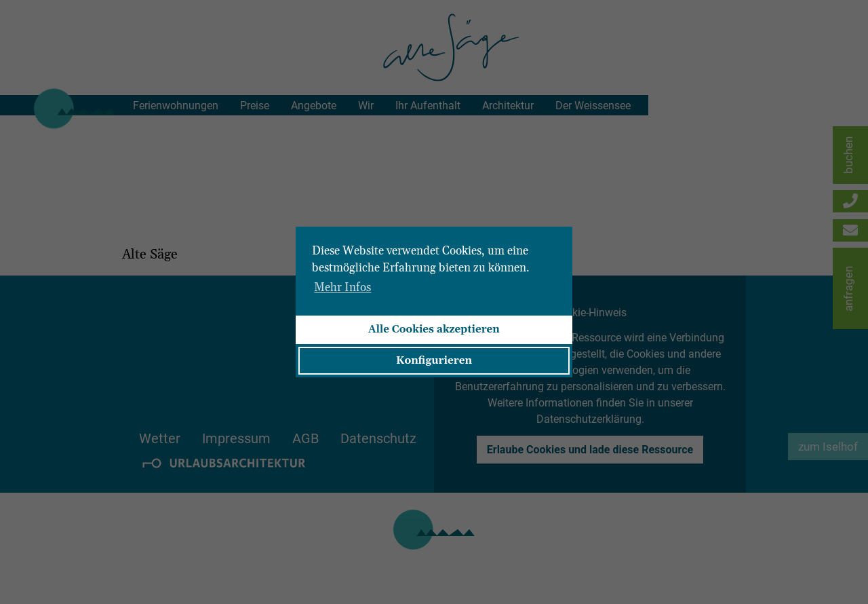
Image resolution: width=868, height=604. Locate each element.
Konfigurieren (434, 361)
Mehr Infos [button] (342, 288)
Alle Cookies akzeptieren (434, 329)
